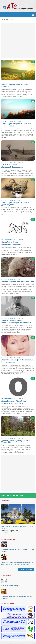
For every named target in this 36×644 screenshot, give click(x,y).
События (29, 526)
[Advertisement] (18, 40)
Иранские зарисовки (10, 531)
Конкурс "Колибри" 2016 (9, 82)
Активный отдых (8, 526)
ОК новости (20, 526)
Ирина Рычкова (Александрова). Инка (18, 281)
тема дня (5, 528)
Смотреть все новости (26, 570)
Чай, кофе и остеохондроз (11, 586)
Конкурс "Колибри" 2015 (9, 318)
